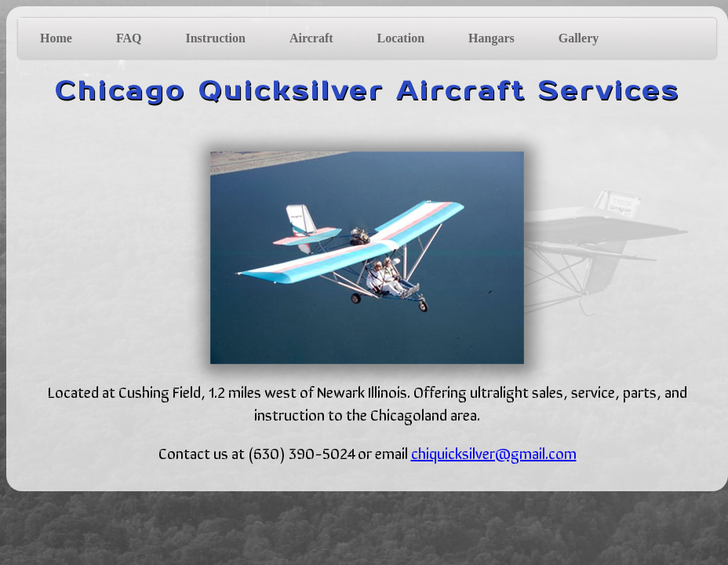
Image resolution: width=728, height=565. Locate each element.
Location (401, 38)
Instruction (215, 38)
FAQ (129, 38)
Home (56, 38)
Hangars (491, 38)
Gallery (579, 38)
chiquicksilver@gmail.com (494, 452)
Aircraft (311, 38)
